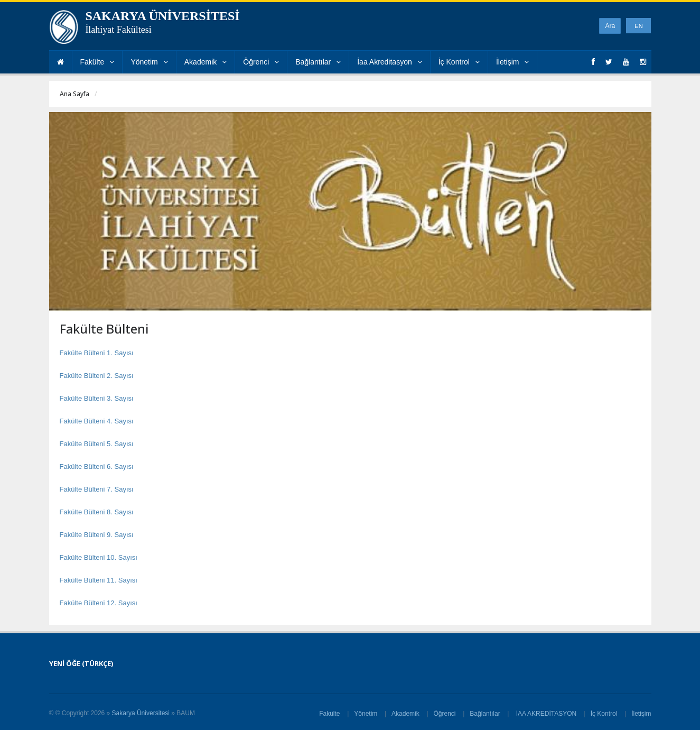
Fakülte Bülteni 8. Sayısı (97, 512)
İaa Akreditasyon (390, 62)
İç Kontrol (459, 62)
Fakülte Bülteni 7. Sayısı (97, 489)
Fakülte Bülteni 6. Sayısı (97, 466)
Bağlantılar (318, 62)
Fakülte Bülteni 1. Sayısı (97, 353)
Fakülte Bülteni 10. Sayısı (99, 557)
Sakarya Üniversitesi (141, 713)
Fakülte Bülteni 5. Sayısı (97, 444)
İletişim (513, 62)
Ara (610, 26)
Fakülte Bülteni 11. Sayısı (99, 580)
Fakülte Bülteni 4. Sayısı (97, 421)
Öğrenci (261, 62)
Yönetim (149, 62)
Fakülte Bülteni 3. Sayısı (97, 398)
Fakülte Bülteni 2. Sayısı (97, 376)
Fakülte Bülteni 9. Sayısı (97, 535)
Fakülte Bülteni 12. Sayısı (99, 603)
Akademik (206, 62)
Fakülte (97, 62)
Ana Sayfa (74, 94)
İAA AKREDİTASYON (546, 714)
